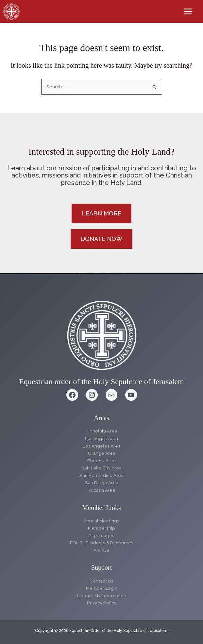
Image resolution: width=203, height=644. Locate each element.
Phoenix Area (101, 461)
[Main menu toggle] (188, 12)
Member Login (102, 588)
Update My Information (102, 596)
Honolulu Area (102, 431)
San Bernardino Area (101, 475)
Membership (101, 528)
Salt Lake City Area (101, 468)
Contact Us (101, 581)
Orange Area (102, 453)
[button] (101, 213)
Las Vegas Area (101, 438)
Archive (101, 550)
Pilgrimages (101, 535)
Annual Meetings (101, 521)
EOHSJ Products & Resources (102, 543)
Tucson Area (101, 490)
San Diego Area (102, 483)
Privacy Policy (102, 603)
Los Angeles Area (102, 446)
